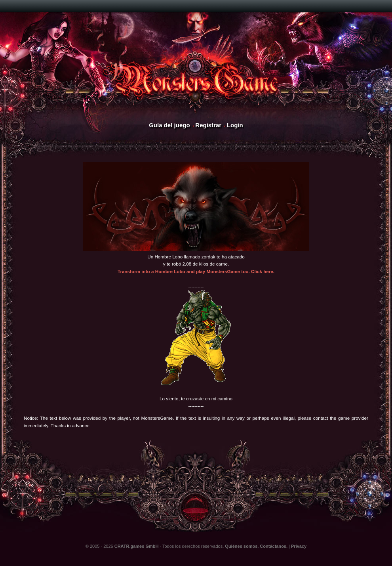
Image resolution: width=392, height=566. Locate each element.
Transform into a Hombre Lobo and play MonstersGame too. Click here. (196, 271)
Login (235, 125)
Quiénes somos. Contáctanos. (256, 546)
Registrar (208, 125)
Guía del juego (169, 125)
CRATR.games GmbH (137, 546)
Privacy (299, 546)
